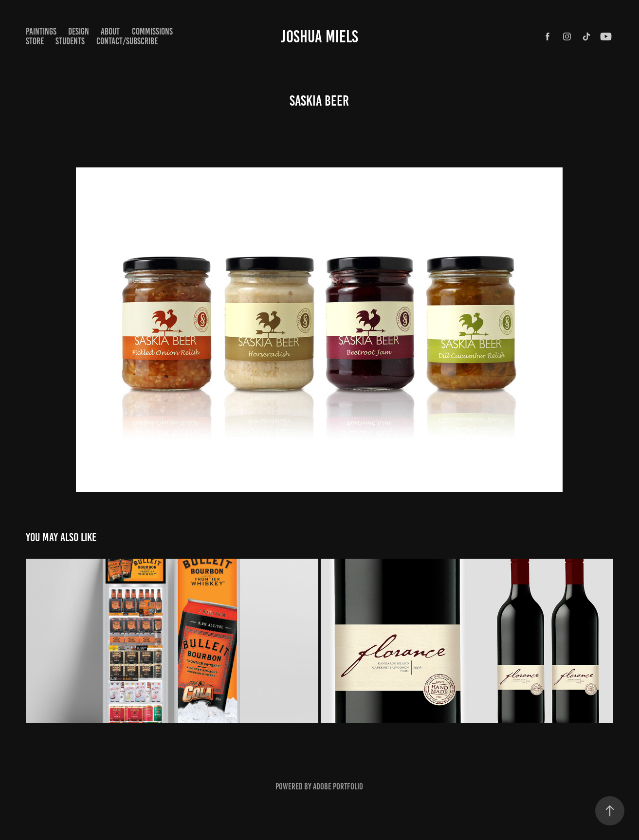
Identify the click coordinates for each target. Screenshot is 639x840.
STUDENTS (70, 41)
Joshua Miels (319, 37)
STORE (35, 41)
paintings (41, 31)
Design (79, 31)
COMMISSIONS (152, 31)
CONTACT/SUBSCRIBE (127, 41)
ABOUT (110, 31)
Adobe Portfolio (338, 786)
